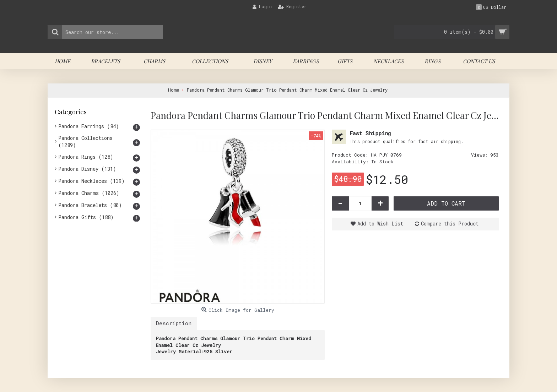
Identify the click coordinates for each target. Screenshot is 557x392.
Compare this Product (450, 224)
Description (174, 323)
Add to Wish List (380, 224)
